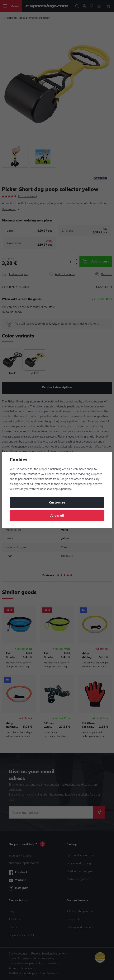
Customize (57, 503)
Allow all (57, 516)
